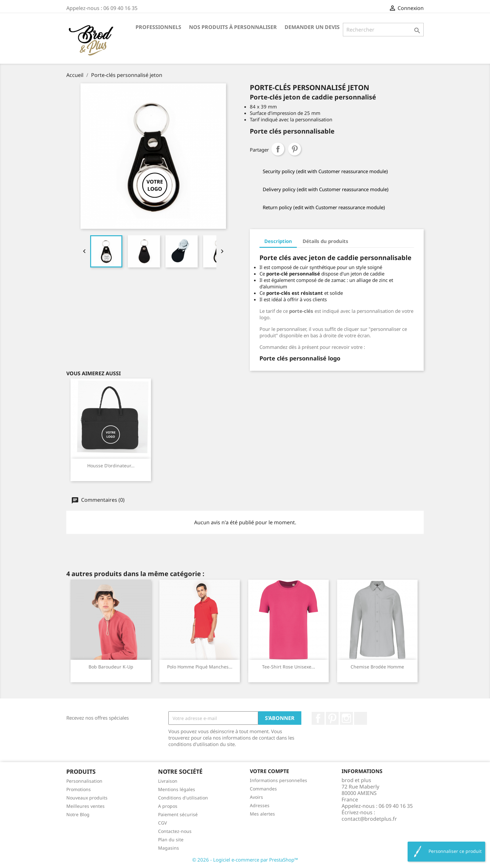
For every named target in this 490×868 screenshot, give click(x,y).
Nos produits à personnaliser (233, 27)
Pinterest (295, 149)
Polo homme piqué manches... (200, 667)
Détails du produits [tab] (325, 241)
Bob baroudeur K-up (111, 667)
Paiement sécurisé (178, 814)
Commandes (263, 789)
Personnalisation (84, 781)
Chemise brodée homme (377, 667)
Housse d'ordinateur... (111, 466)
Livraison (168, 781)
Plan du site (171, 840)
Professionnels (158, 27)
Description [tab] (278, 241)
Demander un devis (312, 27)
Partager (278, 149)
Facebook (318, 718)
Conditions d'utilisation (183, 798)
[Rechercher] (383, 30)
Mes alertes (262, 814)
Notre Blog (78, 814)
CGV (162, 823)
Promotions (79, 789)
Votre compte (269, 771)
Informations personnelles (278, 780)
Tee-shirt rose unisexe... (289, 667)
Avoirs (256, 797)
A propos (168, 806)
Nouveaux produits (87, 798)
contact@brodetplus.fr (369, 819)
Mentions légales (177, 789)
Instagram (346, 718)
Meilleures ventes (85, 806)
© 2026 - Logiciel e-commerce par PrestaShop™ (245, 860)
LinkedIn (361, 718)
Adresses (260, 805)
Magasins (169, 848)
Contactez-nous (175, 831)
